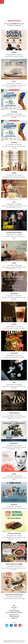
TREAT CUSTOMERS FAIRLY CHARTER (14, 613)
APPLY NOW (14, 607)
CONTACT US (14, 618)
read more (19, 87)
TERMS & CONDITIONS (14, 617)
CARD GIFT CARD (14, 615)
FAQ (14, 609)
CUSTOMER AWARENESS (14, 611)
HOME (14, 606)
